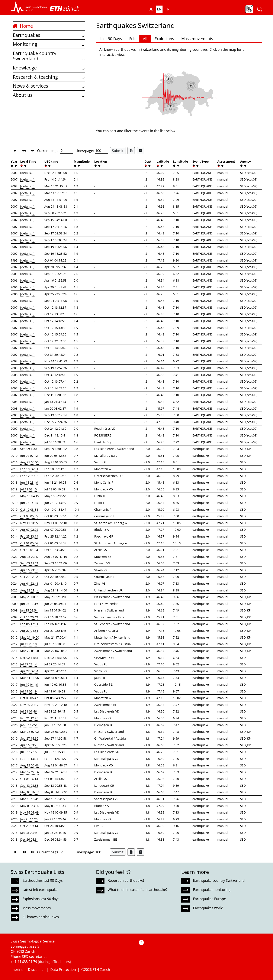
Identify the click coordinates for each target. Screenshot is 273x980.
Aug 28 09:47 (29, 557)
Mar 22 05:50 (30, 651)
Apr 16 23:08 (29, 570)
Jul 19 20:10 (28, 644)
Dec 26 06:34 (29, 839)
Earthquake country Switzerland (49, 56)
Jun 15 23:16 (29, 482)
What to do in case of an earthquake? (138, 890)
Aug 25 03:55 (29, 462)
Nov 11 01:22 (29, 523)
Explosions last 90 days (41, 899)
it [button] (175, 9)
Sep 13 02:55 (29, 786)
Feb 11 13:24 (29, 759)
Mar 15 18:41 (30, 799)
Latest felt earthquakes (41, 890)
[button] (29, 7)
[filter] (15, 166)
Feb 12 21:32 (29, 476)
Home (23, 26)
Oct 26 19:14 (29, 826)
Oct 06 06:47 (29, 698)
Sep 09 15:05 (29, 449)
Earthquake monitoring (212, 890)
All (145, 39)
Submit (118, 151)
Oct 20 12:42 (29, 577)
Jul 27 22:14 (28, 664)
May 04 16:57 (30, 792)
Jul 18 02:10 (28, 489)
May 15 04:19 (30, 496)
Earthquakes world (208, 908)
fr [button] (167, 9)
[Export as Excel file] (131, 151)
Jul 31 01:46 (28, 711)
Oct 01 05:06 (29, 543)
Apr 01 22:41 (29, 583)
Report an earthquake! (126, 880)
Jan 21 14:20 (29, 819)
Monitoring (49, 44)
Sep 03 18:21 (29, 563)
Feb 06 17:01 (29, 624)
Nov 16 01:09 (29, 812)
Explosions (164, 39)
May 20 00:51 (30, 597)
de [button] (151, 9)
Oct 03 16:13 (29, 779)
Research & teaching (49, 77)
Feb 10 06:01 (29, 469)
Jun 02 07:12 (29, 456)
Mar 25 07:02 (30, 732)
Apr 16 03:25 (29, 745)
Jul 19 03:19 (28, 691)
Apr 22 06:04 (29, 671)
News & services (49, 86)
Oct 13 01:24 (29, 550)
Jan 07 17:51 (29, 725)
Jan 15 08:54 (29, 610)
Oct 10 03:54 (29, 510)
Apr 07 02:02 (29, 530)
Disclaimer (36, 970)
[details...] (27, 173)
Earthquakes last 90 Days (43, 880)
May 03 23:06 (30, 806)
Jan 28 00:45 (29, 833)
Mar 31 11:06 (30, 678)
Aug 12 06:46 (29, 765)
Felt (132, 39)
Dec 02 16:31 (29, 658)
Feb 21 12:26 (29, 718)
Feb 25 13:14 (29, 536)
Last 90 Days (111, 39)
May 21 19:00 (30, 637)
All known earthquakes (41, 917)
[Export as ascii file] (141, 151)
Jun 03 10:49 (29, 604)
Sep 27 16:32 (29, 738)
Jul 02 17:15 (28, 752)
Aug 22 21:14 (29, 590)
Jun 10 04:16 (29, 684)
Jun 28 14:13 (29, 503)
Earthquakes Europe (209, 899)
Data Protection (63, 970)
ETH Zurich (101, 970)
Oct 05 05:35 (29, 516)
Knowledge (49, 68)
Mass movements (197, 39)
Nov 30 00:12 (29, 705)
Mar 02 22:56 (30, 772)
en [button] (159, 9)
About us (49, 95)
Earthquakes (49, 35)
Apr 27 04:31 (29, 631)
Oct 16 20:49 (29, 617)
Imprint (17, 970)
